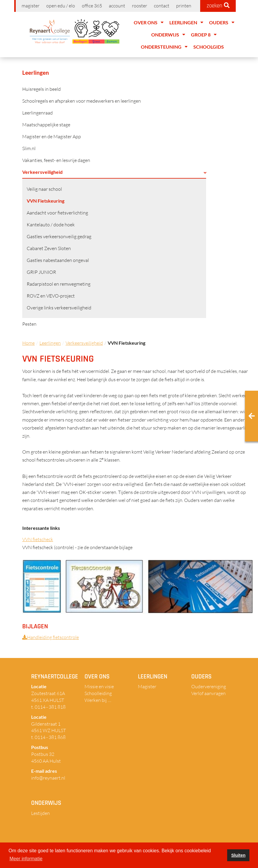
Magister (31, 6)
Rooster (140, 6)
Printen (184, 6)
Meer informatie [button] (26, 859)
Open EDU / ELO (61, 6)
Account (117, 6)
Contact (162, 6)
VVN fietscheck (38, 539)
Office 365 (92, 6)
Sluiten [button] (238, 855)
